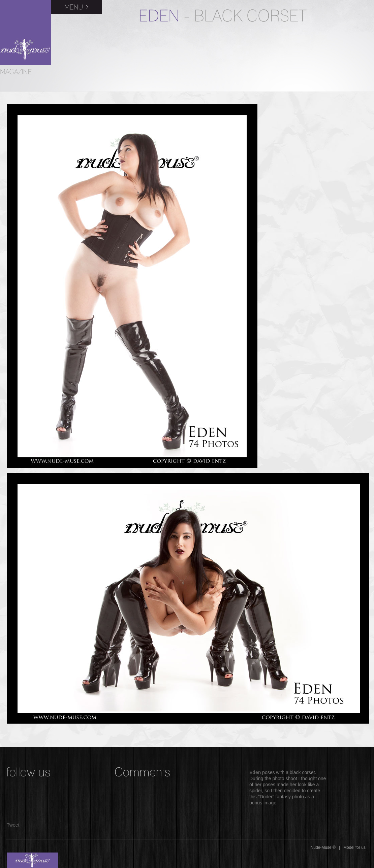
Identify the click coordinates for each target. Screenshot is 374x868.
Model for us (354, 847)
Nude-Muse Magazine (25, 33)
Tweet (13, 825)
